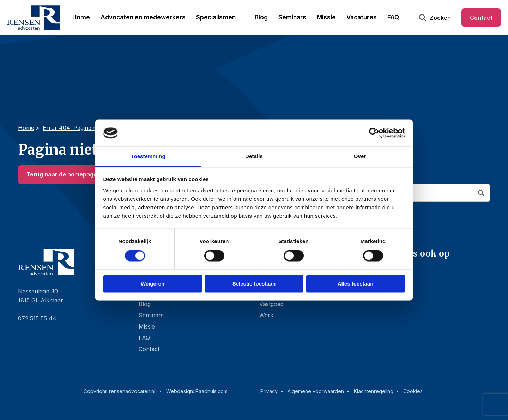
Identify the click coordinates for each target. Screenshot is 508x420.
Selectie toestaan (254, 284)
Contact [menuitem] (481, 18)
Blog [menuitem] (261, 17)
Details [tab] (254, 156)
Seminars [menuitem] (292, 17)
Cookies (413, 391)
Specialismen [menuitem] (216, 17)
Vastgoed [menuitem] (271, 304)
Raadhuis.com (211, 391)
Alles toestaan (356, 284)
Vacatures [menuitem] (362, 17)
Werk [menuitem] (266, 315)
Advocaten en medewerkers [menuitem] (143, 17)
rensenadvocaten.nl (132, 391)
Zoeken (440, 18)
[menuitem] (435, 270)
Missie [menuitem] (326, 17)
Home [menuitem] (81, 17)
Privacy (269, 391)
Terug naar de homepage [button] (62, 174)
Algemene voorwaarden (316, 391)
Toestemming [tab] (148, 156)
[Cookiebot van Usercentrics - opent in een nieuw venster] (374, 133)
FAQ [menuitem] (393, 17)
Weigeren (153, 284)
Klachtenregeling (374, 391)
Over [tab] (360, 156)
